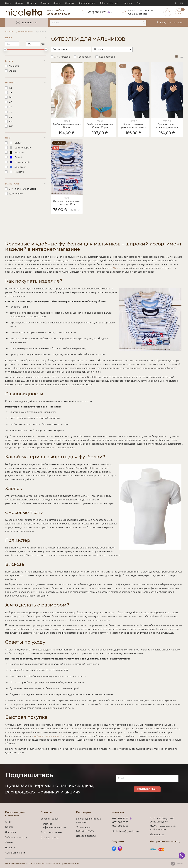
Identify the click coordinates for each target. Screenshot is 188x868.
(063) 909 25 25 (120, 826)
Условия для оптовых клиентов (88, 820)
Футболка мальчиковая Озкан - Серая (100, 126)
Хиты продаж (62, 57)
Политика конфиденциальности (53, 826)
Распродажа (84, 57)
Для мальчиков (25, 32)
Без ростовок (107, 57)
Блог (139, 3)
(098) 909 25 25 (97, 12)
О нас (8, 3)
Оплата (57, 3)
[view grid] (177, 57)
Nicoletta (118, 268)
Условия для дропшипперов (85, 829)
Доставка (70, 3)
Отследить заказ (50, 838)
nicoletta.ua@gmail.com (125, 831)
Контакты (127, 3)
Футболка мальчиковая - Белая (67, 126)
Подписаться (147, 789)
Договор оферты (86, 836)
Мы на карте (157, 834)
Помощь (45, 3)
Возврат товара (50, 819)
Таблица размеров (109, 3)
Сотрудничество (87, 3)
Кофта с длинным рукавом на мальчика (134, 126)
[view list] (181, 57)
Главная (9, 32)
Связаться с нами (15, 853)
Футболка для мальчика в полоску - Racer (67, 203)
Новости (32, 3)
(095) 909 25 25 (120, 822)
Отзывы (19, 3)
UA (182, 3)
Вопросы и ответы (51, 832)
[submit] (143, 23)
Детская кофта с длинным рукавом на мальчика (167, 126)
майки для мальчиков (46, 736)
